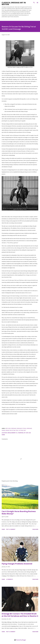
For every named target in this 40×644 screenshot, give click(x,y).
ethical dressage (27, 428)
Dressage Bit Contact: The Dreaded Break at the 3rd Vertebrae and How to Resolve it (20, 615)
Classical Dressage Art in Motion (14, 3)
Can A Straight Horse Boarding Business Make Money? (19, 512)
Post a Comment (11, 529)
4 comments (10, 579)
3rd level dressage (11, 428)
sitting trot (22, 430)
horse (3, 430)
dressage (19, 428)
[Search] (34, 3)
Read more (35, 529)
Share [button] (3, 435)
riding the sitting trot (12, 430)
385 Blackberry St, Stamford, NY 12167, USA (19, 433)
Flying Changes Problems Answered (17, 564)
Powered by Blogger (20, 640)
